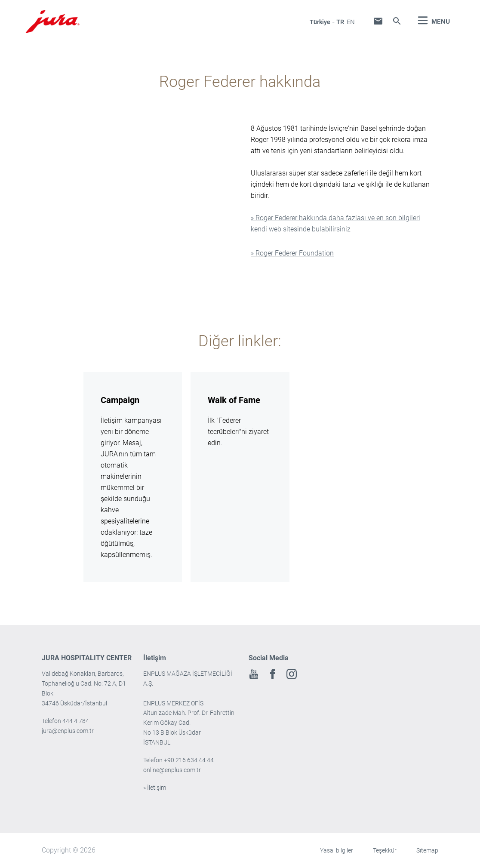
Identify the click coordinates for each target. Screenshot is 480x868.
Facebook (273, 674)
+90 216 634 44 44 (189, 760)
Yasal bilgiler (337, 850)
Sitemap (427, 850)
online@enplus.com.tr (172, 770)
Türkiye (320, 22)
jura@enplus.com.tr (68, 731)
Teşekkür (385, 850)
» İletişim (155, 788)
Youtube (254, 674)
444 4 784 (76, 721)
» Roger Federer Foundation (292, 253)
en (351, 22)
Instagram (292, 674)
